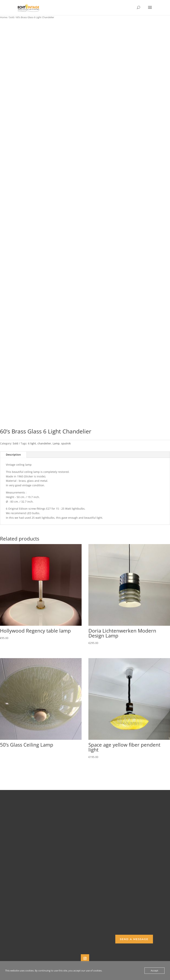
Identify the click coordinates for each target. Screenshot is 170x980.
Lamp (56, 443)
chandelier (44, 443)
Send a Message (134, 939)
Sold (12, 17)
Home (4, 17)
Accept (154, 971)
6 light (32, 443)
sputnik (66, 443)
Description (13, 455)
